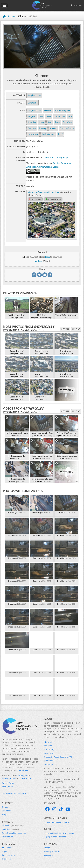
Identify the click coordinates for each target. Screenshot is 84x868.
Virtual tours (7, 837)
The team (48, 746)
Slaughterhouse (34, 95)
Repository (10, 829)
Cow (41, 116)
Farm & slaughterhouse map (14, 833)
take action (26, 778)
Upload (76, 329)
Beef (60, 134)
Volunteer (6, 811)
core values (22, 770)
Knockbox (32, 128)
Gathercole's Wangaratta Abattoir (44, 192)
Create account (8, 855)
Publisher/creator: (35, 157)
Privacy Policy (8, 783)
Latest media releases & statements (59, 833)
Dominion (13, 825)
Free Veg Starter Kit (52, 851)
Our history (49, 749)
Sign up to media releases (55, 837)
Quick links (7, 859)
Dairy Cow (67, 122)
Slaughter (32, 116)
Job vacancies (50, 761)
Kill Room (48, 110)
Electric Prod (59, 116)
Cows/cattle (33, 103)
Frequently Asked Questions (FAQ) (59, 757)
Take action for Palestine (14, 794)
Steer (50, 122)
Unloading (32, 122)
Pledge (47, 848)
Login (4, 851)
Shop (4, 815)
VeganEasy (49, 855)
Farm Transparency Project (57, 157)
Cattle (48, 116)
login (48, 257)
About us (48, 742)
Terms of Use (8, 787)
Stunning (43, 128)
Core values (49, 753)
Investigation (33, 134)
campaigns (22, 775)
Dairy (58, 122)
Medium (38, 261)
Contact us (49, 765)
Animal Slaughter (63, 110)
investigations (9, 778)
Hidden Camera (48, 134)
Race (70, 116)
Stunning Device (67, 128)
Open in (35, 199)
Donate (5, 807)
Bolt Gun (53, 128)
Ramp (42, 122)
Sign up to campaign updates (56, 822)
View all (65, 329)
